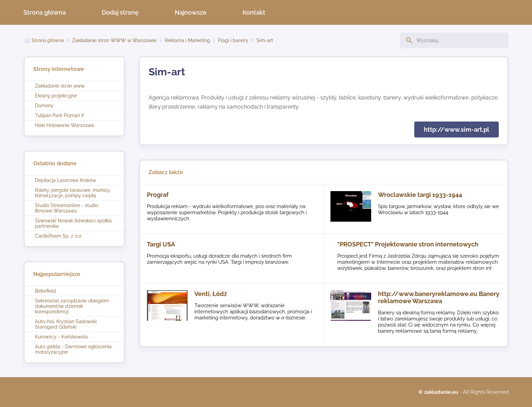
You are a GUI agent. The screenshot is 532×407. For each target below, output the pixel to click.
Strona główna (45, 12)
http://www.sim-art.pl (457, 129)
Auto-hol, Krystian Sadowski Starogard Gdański (66, 324)
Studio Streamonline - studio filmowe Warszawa (67, 208)
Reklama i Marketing (187, 40)
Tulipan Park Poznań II (59, 115)
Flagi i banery (233, 40)
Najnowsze (191, 12)
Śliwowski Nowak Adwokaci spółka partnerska (73, 223)
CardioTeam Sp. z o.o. (59, 236)
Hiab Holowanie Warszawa (64, 125)
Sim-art (265, 40)
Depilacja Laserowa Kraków (65, 180)
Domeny (44, 106)
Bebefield (45, 291)
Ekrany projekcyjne (56, 96)
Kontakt (254, 12)
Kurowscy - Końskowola (61, 337)
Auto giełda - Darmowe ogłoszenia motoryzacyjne (73, 349)
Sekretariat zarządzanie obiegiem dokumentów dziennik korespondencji (72, 306)
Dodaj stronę (120, 12)
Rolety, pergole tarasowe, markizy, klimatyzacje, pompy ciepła (73, 193)
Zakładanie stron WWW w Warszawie (114, 40)
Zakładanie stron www (60, 86)
